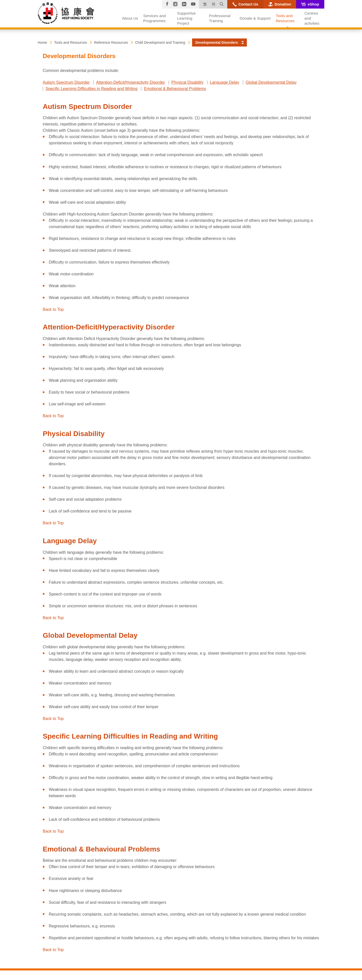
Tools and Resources (71, 42)
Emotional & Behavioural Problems (175, 89)
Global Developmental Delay (271, 82)
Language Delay (225, 82)
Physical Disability (188, 82)
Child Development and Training (160, 42)
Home (42, 42)
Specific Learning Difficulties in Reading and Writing (92, 89)
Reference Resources (111, 42)
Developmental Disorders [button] (217, 42)
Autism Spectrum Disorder (66, 82)
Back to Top (53, 309)
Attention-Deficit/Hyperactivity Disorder (130, 82)
